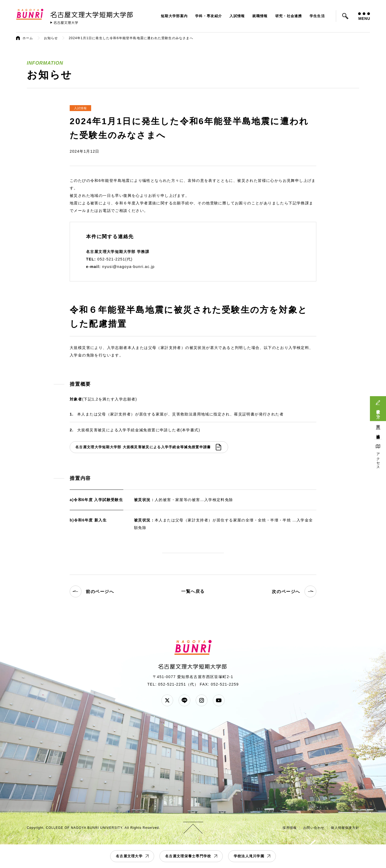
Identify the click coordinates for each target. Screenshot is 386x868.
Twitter (167, 700)
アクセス (378, 459)
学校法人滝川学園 (249, 856)
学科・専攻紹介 (209, 16)
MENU (364, 16)
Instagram (202, 700)
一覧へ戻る (193, 591)
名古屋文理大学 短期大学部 (92, 14)
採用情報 (290, 828)
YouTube (219, 700)
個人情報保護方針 (345, 828)
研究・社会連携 (289, 16)
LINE (184, 700)
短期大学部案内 (174, 16)
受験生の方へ (378, 412)
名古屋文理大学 (129, 856)
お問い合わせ (314, 828)
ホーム (28, 38)
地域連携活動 (378, 433)
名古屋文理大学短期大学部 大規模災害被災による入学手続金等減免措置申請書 (143, 447)
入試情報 (237, 16)
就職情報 (260, 16)
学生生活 (317, 16)
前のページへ (92, 591)
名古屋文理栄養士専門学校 (188, 856)
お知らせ (51, 38)
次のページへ (294, 591)
